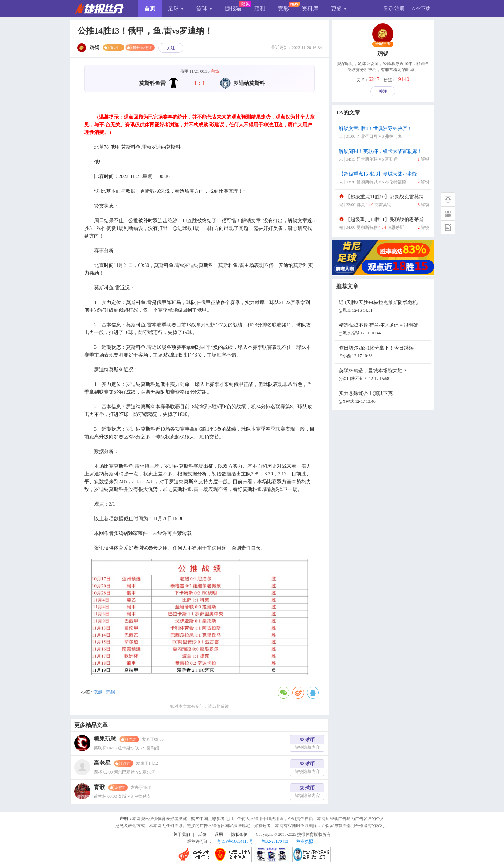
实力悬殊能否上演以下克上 (384, 398)
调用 (219, 834)
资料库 (310, 9)
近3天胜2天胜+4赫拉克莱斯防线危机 (384, 307)
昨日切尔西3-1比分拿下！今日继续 (384, 352)
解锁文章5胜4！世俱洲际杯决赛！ (384, 133)
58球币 (307, 744)
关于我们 (182, 834)
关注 (171, 48)
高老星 (102, 763)
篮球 (204, 9)
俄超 (98, 692)
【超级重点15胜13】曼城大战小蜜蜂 (384, 179)
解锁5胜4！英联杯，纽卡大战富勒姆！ (384, 156)
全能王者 (383, 44)
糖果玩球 (105, 739)
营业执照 (305, 841)
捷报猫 (233, 9)
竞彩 (283, 9)
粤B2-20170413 (275, 841)
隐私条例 (239, 834)
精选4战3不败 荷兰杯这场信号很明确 (384, 330)
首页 (150, 9)
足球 (176, 9)
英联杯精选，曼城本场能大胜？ (384, 375)
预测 (260, 9)
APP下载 (421, 9)
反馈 (202, 834)
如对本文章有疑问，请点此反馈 (199, 706)
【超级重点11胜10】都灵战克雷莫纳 (384, 201)
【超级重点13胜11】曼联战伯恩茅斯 (384, 224)
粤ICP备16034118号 (235, 841)
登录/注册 (394, 9)
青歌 (99, 787)
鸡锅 (111, 692)
